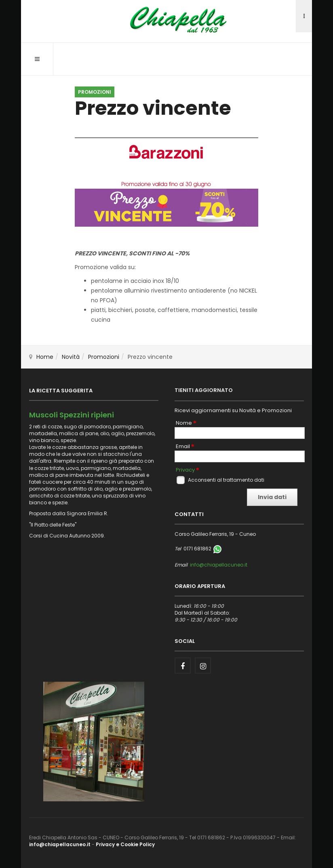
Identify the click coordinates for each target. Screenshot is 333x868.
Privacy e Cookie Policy (125, 844)
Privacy (185, 470)
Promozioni (104, 357)
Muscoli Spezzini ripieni (72, 415)
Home (45, 357)
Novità (71, 357)
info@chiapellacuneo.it (219, 565)
